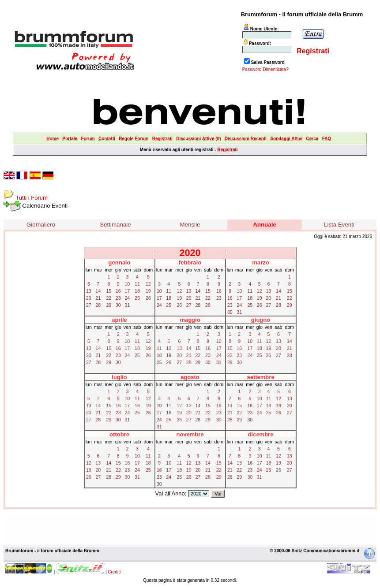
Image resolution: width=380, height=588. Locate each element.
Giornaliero (41, 225)
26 (148, 298)
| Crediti (113, 572)
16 (118, 291)
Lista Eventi (339, 225)
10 (127, 284)
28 (98, 305)
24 (127, 298)
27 (89, 305)
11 (137, 284)
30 (118, 305)
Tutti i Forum (31, 198)
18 (137, 291)
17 (127, 291)
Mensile (190, 225)
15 (109, 291)
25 (137, 298)
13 (89, 291)
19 (148, 291)
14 (98, 291)
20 (89, 298)
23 (118, 298)
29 (109, 305)
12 (148, 284)
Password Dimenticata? (265, 69)
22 (109, 298)
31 (127, 305)
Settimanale (115, 225)
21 (98, 298)
